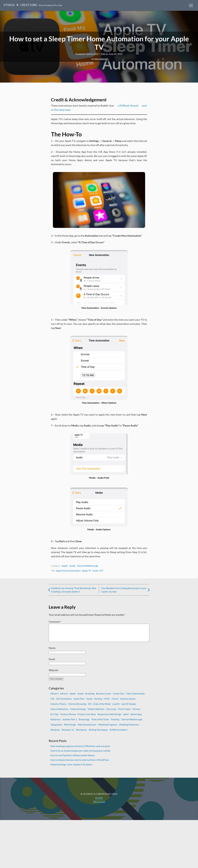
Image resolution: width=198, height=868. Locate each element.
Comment (55, 622)
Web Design (70, 728)
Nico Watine (101, 59)
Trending (115, 723)
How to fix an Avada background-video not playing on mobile (80, 754)
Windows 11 (68, 733)
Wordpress (81, 733)
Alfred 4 (54, 697)
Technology (84, 723)
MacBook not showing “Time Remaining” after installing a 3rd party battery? (74, 590)
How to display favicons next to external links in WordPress (80, 763)
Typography (56, 728)
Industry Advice (128, 702)
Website (53, 674)
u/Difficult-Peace (127, 106)
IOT (101, 571)
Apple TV (86, 571)
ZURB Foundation (118, 733)
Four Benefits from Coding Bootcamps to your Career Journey (124, 590)
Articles (99, 805)
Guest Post (79, 702)
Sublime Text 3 (70, 723)
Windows (55, 733)
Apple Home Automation (68, 571)
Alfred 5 (64, 697)
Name (52, 651)
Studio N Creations (20, 5)
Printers (137, 712)
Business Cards (104, 697)
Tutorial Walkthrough (88, 566)
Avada (80, 697)
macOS (116, 707)
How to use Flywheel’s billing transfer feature (73, 759)
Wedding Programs (108, 728)
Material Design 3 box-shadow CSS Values (71, 768)
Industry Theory (58, 707)
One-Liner (111, 712)
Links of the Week (102, 707)
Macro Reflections (59, 712)
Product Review (68, 718)
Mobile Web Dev (96, 712)
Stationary (56, 723)
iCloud (115, 702)
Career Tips (118, 697)
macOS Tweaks (129, 707)
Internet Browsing (77, 707)
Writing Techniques (98, 733)
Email (52, 663)
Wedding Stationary (129, 728)
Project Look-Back (87, 718)
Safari (126, 718)
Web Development (87, 728)
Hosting (98, 702)
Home (99, 801)
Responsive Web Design (109, 718)
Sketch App (136, 718)
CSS (52, 702)
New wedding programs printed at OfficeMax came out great (80, 749)
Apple (65, 566)
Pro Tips (55, 718)
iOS (90, 707)
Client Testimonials (135, 697)
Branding (90, 697)
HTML (107, 702)
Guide (72, 566)
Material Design (78, 712)
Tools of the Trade (100, 723)
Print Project (124, 712)
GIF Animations (64, 702)
